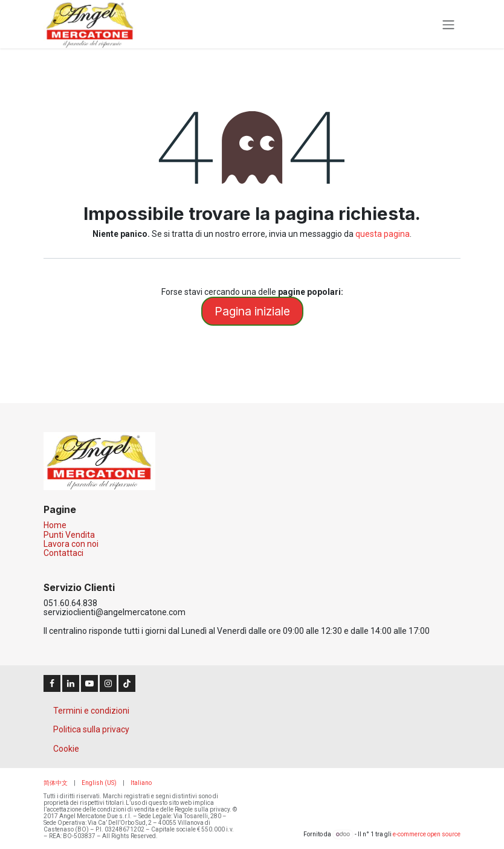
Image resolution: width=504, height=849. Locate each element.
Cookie (66, 749)
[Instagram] (108, 683)
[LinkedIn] (71, 683)
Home (55, 525)
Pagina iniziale (252, 311)
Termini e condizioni (91, 711)
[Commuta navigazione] (448, 24)
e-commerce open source (427, 834)
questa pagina (383, 234)
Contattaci (63, 553)
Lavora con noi (71, 544)
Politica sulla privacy (91, 729)
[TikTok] (127, 683)
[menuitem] (56, 783)
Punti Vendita (69, 535)
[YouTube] (89, 683)
